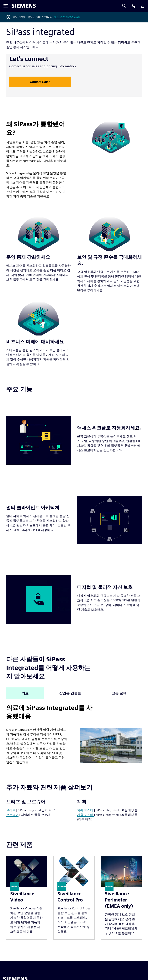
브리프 (11, 810)
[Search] (124, 6)
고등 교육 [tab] (119, 693)
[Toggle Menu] (6, 6)
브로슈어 (12, 815)
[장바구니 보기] (133, 6)
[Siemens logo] (24, 6)
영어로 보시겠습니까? (67, 17)
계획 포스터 (86, 810)
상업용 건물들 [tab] (70, 693)
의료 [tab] (25, 693)
